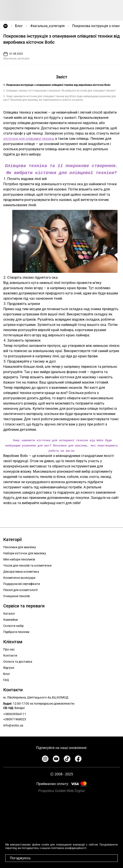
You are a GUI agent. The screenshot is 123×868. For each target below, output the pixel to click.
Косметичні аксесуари (19, 577)
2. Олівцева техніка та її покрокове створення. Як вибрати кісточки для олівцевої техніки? (60, 91)
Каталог (9, 613)
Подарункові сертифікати (22, 583)
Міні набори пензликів (19, 558)
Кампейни (11, 619)
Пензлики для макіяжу (20, 546)
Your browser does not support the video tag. (61, 830)
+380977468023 (15, 718)
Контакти (10, 655)
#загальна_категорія (47, 26)
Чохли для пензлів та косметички (27, 565)
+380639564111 (15, 713)
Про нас (9, 648)
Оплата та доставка (18, 661)
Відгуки (9, 667)
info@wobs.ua (13, 724)
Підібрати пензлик (16, 631)
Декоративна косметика (21, 571)
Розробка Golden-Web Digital (61, 790)
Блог (19, 26)
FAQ (6, 679)
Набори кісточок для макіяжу (25, 552)
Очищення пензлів (17, 595)
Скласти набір (13, 625)
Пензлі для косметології (20, 589)
